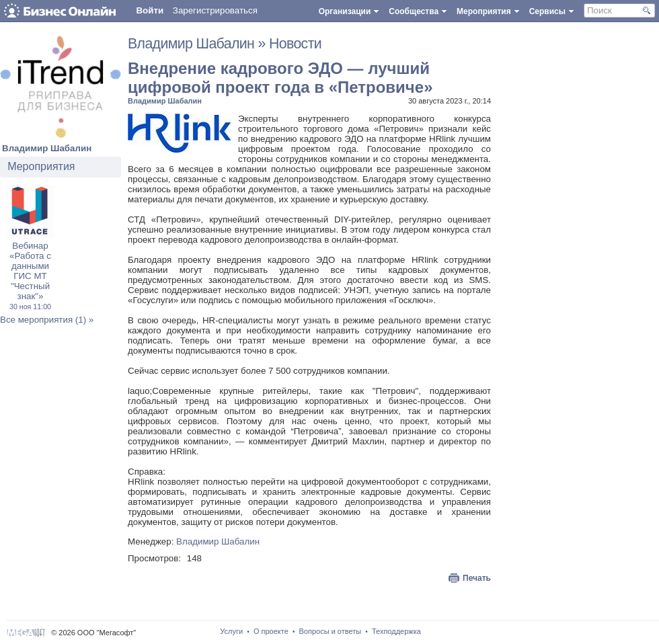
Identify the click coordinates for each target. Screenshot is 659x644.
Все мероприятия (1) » (47, 320)
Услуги (231, 631)
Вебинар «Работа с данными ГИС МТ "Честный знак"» (30, 276)
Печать (477, 578)
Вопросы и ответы (331, 631)
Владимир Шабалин (47, 148)
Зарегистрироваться (215, 10)
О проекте (271, 631)
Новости (295, 44)
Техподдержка (396, 631)
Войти (150, 10)
